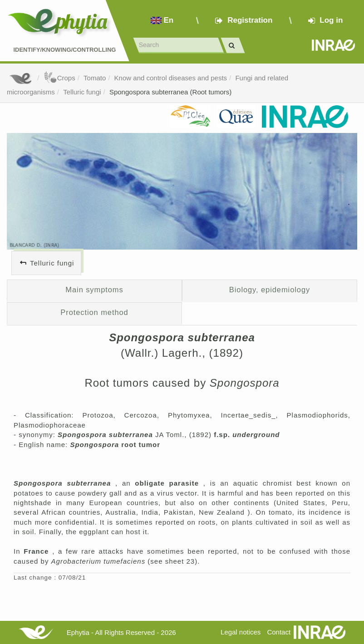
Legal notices (241, 632)
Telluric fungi (82, 92)
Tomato (95, 78)
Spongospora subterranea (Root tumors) (170, 92)
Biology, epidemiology (270, 290)
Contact (279, 632)
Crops (59, 78)
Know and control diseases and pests (171, 78)
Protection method (94, 312)
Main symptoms (94, 290)
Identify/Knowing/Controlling (64, 50)
